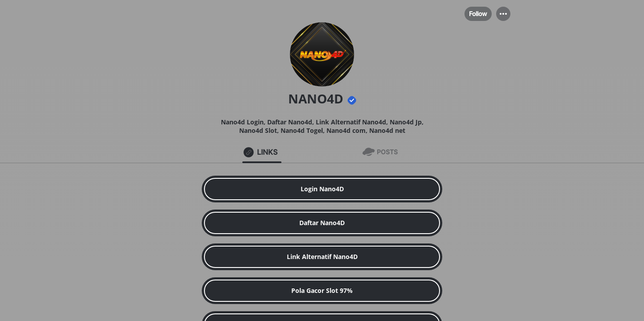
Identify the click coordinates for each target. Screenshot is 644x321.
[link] (322, 189)
